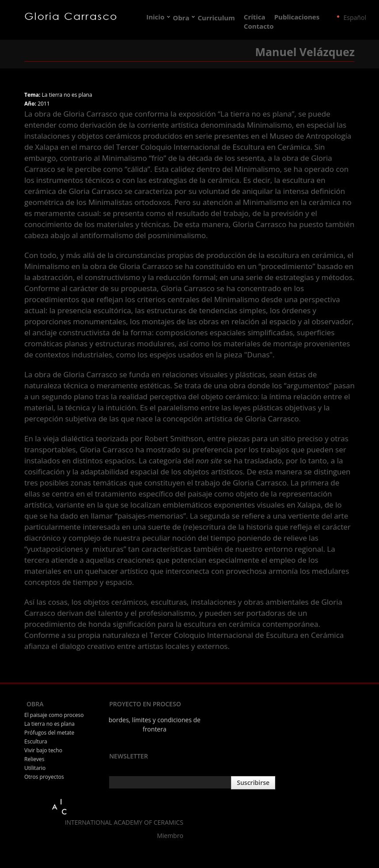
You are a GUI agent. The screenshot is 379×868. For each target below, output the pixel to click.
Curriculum (217, 18)
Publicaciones (297, 17)
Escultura (36, 741)
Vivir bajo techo (43, 750)
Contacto (259, 27)
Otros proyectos (44, 777)
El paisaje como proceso (54, 715)
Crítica (255, 17)
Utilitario (35, 768)
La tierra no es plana (49, 724)
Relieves (34, 759)
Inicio (155, 17)
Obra (181, 18)
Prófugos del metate (49, 733)
